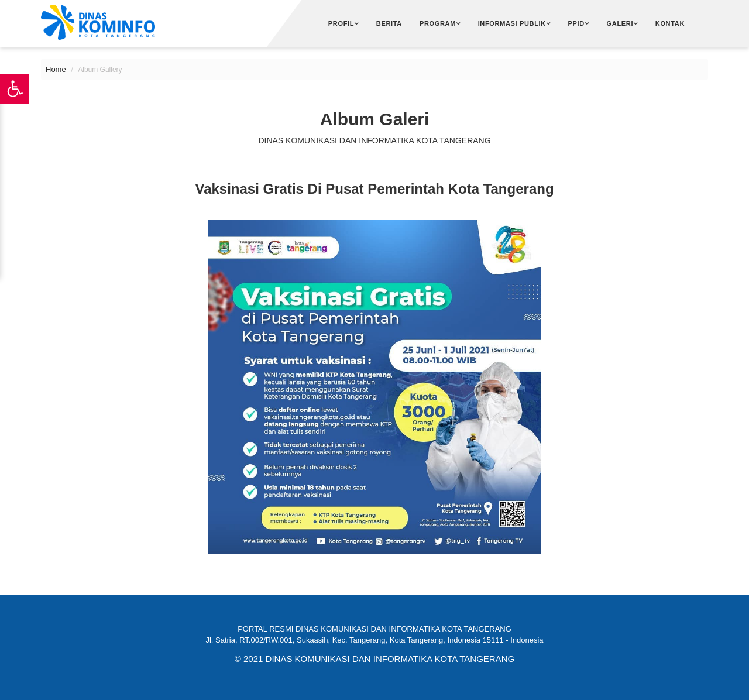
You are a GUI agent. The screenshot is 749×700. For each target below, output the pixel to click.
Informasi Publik (512, 23)
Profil (341, 23)
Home (56, 69)
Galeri (620, 23)
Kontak (670, 23)
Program (438, 23)
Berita (389, 23)
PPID (576, 23)
